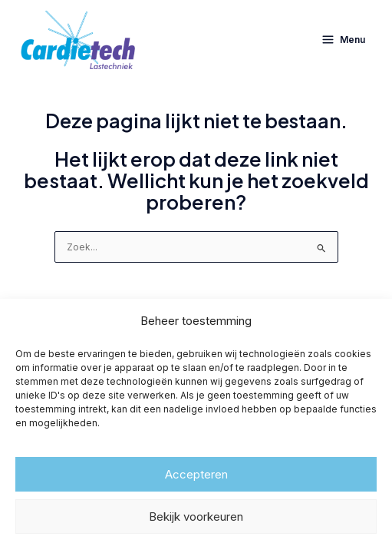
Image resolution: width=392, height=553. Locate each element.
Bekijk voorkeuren (196, 517)
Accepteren (196, 474)
